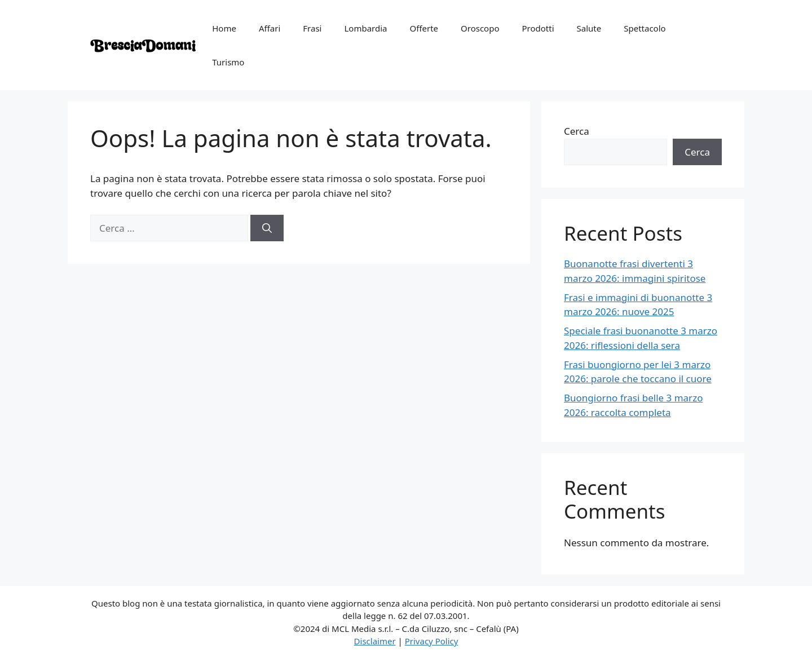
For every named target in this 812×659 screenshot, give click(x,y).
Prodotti (538, 28)
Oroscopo (480, 28)
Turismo (228, 62)
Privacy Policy (432, 641)
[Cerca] (267, 228)
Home (224, 28)
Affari (270, 28)
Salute (589, 28)
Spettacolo (645, 28)
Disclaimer (375, 641)
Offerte (424, 28)
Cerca (577, 131)
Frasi (312, 28)
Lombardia (365, 28)
